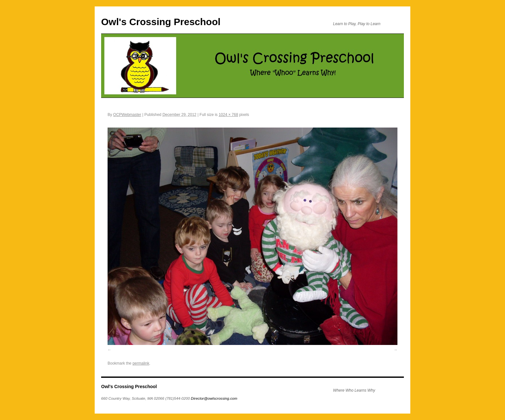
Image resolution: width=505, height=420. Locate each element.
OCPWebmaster (127, 115)
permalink (141, 363)
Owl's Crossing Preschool (161, 22)
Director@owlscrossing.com (214, 398)
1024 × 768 (228, 115)
